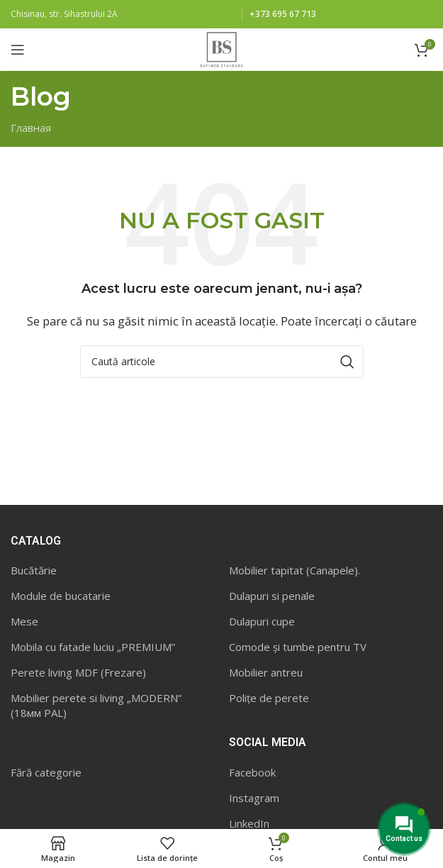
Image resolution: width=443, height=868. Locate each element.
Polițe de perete (269, 698)
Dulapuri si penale (272, 596)
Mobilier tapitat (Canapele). (295, 570)
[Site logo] (221, 48)
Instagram (254, 798)
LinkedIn (249, 823)
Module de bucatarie (61, 596)
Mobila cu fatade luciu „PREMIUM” (93, 647)
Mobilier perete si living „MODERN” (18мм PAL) (96, 705)
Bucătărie (34, 570)
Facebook (252, 772)
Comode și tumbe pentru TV (298, 647)
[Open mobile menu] (18, 50)
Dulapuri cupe (262, 621)
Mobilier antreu (266, 672)
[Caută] (222, 362)
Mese (24, 621)
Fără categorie (46, 772)
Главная (31, 128)
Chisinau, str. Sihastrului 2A (64, 14)
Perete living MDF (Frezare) (78, 672)
